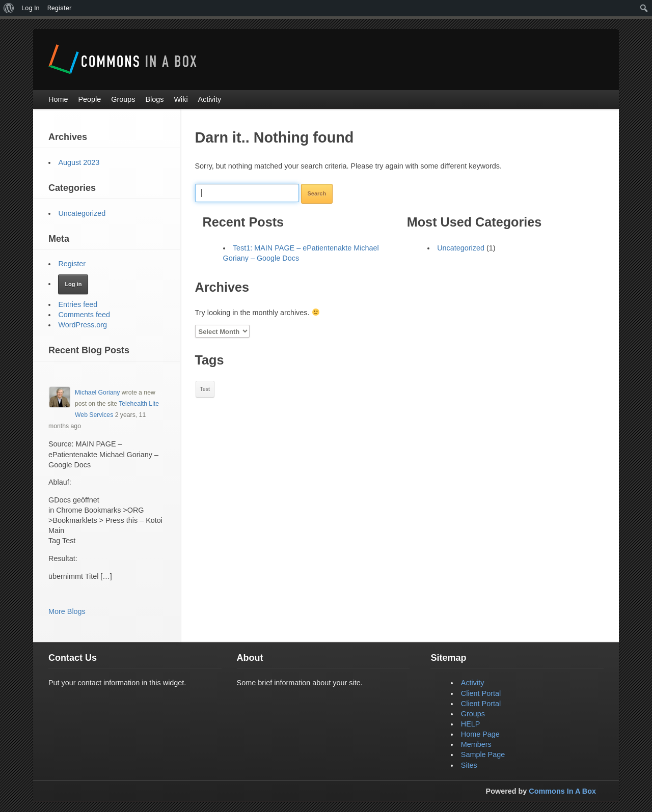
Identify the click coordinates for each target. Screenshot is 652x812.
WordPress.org (83, 325)
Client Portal (481, 693)
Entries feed (78, 304)
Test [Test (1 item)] (205, 389)
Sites (469, 765)
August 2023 (79, 162)
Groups (473, 714)
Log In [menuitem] (31, 8)
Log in (73, 284)
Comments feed (84, 315)
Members (476, 744)
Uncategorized (461, 248)
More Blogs (67, 611)
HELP (471, 724)
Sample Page (483, 754)
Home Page (480, 734)
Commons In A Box (562, 791)
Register (72, 264)
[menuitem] (9, 8)
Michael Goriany (97, 393)
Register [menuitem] (60, 8)
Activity (473, 683)
